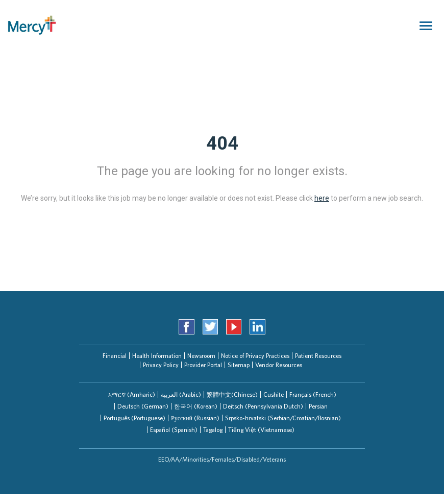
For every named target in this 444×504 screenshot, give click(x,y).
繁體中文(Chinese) (232, 394)
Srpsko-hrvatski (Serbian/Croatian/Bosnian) (283, 418)
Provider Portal (203, 365)
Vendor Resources (279, 365)
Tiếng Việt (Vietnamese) (261, 430)
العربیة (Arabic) (181, 394)
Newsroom (201, 356)
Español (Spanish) (174, 430)
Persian (318, 406)
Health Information (157, 356)
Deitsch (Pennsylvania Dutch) (263, 406)
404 (222, 143)
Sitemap (239, 365)
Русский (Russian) (195, 418)
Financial (115, 356)
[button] (132, 394)
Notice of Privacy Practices (255, 356)
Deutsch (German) (143, 406)
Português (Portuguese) (134, 418)
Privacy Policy (161, 365)
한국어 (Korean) (196, 406)
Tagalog (213, 430)
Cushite (274, 394)
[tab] (132, 394)
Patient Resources (318, 356)
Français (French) (313, 394)
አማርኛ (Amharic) (132, 394)
